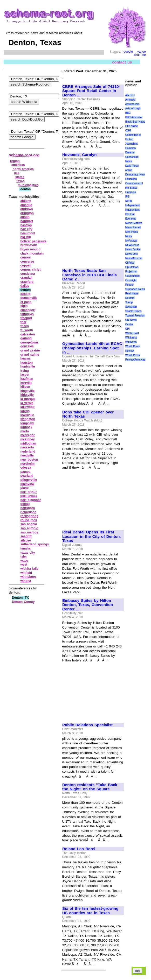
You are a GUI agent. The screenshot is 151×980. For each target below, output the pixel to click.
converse (27, 262)
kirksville (27, 395)
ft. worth (27, 330)
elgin (24, 306)
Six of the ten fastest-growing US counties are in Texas (90, 911)
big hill (25, 237)
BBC (128, 113)
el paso (26, 302)
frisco (25, 326)
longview (27, 423)
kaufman (27, 379)
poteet (25, 504)
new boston (29, 460)
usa (17, 173)
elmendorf (28, 310)
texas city (28, 553)
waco (24, 561)
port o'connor (30, 500)
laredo (25, 411)
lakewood (27, 407)
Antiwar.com (132, 104)
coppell (26, 265)
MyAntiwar (131, 241)
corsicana (28, 274)
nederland (28, 452)
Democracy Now (135, 175)
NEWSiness (132, 245)
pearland (27, 476)
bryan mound (30, 249)
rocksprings (29, 516)
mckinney (27, 439)
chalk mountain (32, 253)
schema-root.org (24, 155)
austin (25, 217)
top (137, 971)
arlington (27, 213)
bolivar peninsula (33, 241)
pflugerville (29, 480)
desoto (25, 294)
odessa (26, 468)
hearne (25, 358)
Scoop (129, 302)
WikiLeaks (131, 338)
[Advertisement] (93, 236)
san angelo (29, 524)
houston (26, 363)
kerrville (26, 383)
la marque (28, 399)
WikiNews (131, 342)
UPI (128, 329)
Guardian (131, 192)
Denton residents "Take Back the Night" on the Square (90, 787)
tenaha (25, 548)
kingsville (27, 391)
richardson (28, 512)
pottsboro (28, 508)
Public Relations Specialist (87, 725)
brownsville (29, 245)
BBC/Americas (134, 117)
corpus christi (31, 270)
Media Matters (134, 223)
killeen (25, 387)
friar (23, 322)
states (20, 177)
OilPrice (130, 263)
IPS (127, 197)
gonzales (27, 346)
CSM (128, 131)
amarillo (26, 205)
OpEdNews (132, 267)
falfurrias (27, 314)
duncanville (29, 298)
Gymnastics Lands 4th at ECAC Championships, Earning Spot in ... (92, 348)
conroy (25, 257)
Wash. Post (132, 333)
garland (26, 338)
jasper (25, 375)
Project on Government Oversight (132, 276)
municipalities (28, 185)
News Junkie (133, 249)
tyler (23, 556)
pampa (25, 472)
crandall (26, 278)
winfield (26, 573)
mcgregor (27, 435)
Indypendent (132, 210)
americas (18, 165)
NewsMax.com (134, 258)
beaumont (28, 233)
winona (26, 581)
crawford (27, 282)
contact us (122, 62)
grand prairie (30, 350)
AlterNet (130, 95)
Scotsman (131, 307)
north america (23, 169)
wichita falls (29, 569)
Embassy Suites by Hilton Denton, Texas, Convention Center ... (88, 605)
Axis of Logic (133, 108)
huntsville (28, 366)
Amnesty (130, 100)
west (24, 565)
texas (21, 181)
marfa (25, 431)
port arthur (28, 492)
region (15, 161)
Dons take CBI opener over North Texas (88, 414)
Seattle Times (133, 311)
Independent (133, 205)
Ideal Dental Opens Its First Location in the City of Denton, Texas (92, 536)
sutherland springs (35, 544)
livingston (28, 419)
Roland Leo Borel (79, 849)
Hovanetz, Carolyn (79, 155)
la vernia (27, 403)
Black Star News (135, 122)
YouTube (140, 55)
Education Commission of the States (134, 183)
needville (27, 455)
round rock (29, 520)
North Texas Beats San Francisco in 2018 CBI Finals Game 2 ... (90, 275)
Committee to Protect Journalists (133, 139)
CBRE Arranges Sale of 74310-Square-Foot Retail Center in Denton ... (91, 91)
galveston (28, 334)
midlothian (28, 443)
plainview (27, 484)
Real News (132, 294)
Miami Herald (133, 227)
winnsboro (28, 577)
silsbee (26, 540)
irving (25, 371)
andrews (27, 209)
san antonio (29, 528)
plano (24, 488)
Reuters (130, 298)
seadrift (26, 536)
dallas (25, 286)
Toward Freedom (135, 316)
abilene (26, 201)
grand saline (30, 355)
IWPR (129, 201)
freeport (26, 318)
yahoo (142, 52)
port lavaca (29, 496)
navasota (27, 447)
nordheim (27, 464)
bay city (26, 229)
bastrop (26, 225)
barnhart (27, 221)
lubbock (26, 427)
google (128, 52)
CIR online (132, 126)
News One (132, 254)
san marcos (29, 532)
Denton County (23, 602)
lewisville (27, 415)
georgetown (29, 342)
